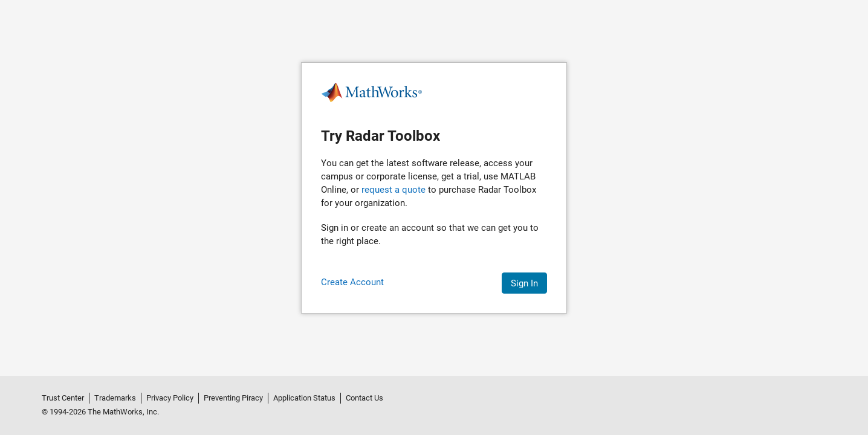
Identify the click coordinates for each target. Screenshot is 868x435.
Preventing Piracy (233, 398)
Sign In (524, 283)
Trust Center (63, 398)
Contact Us (364, 398)
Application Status (304, 398)
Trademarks (115, 398)
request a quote (394, 190)
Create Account (352, 282)
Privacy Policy (170, 398)
